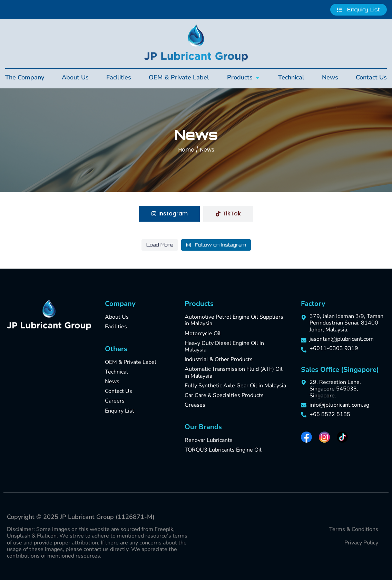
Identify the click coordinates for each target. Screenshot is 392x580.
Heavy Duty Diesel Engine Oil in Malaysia (224, 346)
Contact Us (119, 391)
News (112, 381)
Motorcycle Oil (203, 333)
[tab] (169, 214)
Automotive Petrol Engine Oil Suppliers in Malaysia (234, 320)
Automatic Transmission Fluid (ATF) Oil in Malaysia (234, 372)
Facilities (116, 327)
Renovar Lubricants (209, 440)
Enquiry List (120, 411)
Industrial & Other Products (219, 359)
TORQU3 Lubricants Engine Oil (223, 450)
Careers (115, 401)
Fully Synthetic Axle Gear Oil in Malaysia (235, 386)
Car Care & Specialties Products (224, 395)
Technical (116, 372)
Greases (195, 405)
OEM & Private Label (131, 362)
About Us (117, 317)
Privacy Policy (361, 543)
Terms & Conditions (354, 529)
